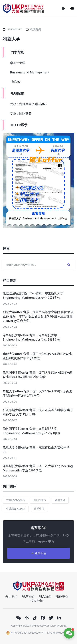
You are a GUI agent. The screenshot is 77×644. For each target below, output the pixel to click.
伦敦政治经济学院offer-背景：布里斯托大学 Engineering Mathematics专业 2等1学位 (33, 295)
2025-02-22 (15, 29)
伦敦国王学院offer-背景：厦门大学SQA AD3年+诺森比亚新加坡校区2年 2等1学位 (37, 375)
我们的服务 (40, 500)
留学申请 (39, 508)
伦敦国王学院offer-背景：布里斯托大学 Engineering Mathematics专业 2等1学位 (32, 431)
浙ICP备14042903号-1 (59, 633)
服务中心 (62, 596)
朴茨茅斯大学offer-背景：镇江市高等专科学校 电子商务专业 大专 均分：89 (38, 412)
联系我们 (28, 596)
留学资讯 (60, 500)
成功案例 (35, 29)
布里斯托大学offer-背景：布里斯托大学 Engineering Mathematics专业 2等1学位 (32, 337)
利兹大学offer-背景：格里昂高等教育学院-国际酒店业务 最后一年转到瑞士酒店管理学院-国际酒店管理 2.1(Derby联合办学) (38, 316)
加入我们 (45, 596)
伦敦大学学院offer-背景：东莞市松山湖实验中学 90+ (36, 450)
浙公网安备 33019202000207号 (25, 633)
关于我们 (11, 596)
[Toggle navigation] (72, 9)
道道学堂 (37, 601)
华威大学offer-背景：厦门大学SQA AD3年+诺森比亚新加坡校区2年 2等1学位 (37, 356)
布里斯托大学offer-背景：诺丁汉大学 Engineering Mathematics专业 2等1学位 (38, 468)
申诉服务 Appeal (16, 508)
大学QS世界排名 (16, 500)
